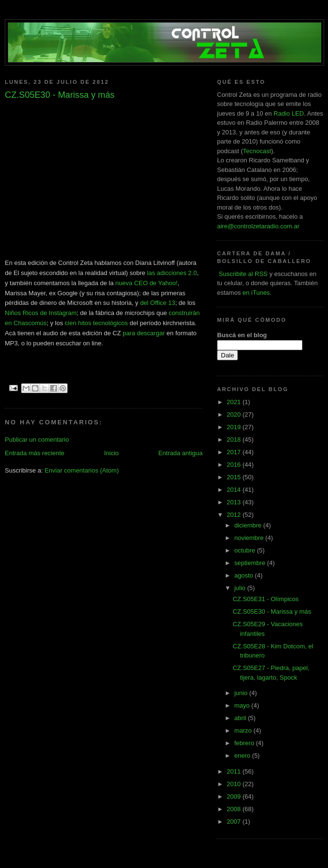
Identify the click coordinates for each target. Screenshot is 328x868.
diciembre (249, 525)
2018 (235, 440)
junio (242, 693)
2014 (235, 490)
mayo (243, 705)
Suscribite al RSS (242, 274)
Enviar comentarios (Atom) (82, 470)
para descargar (143, 333)
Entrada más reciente (35, 453)
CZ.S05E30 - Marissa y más (272, 612)
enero (243, 756)
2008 (235, 809)
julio (241, 588)
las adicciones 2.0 (172, 273)
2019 (235, 427)
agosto (245, 575)
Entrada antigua (180, 453)
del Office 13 (157, 303)
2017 (235, 452)
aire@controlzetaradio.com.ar (258, 226)
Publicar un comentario (37, 440)
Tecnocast (257, 151)
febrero (245, 743)
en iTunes (256, 293)
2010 (235, 784)
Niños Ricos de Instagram (41, 313)
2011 (235, 771)
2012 (235, 515)
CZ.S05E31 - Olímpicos (266, 599)
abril (241, 718)
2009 (235, 796)
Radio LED (289, 113)
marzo (244, 730)
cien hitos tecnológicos (96, 323)
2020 (235, 414)
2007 (235, 822)
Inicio (111, 453)
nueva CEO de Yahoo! (146, 283)
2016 (235, 465)
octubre (246, 550)
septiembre (251, 563)
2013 (235, 502)
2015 (235, 477)
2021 (235, 402)
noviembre (250, 538)
